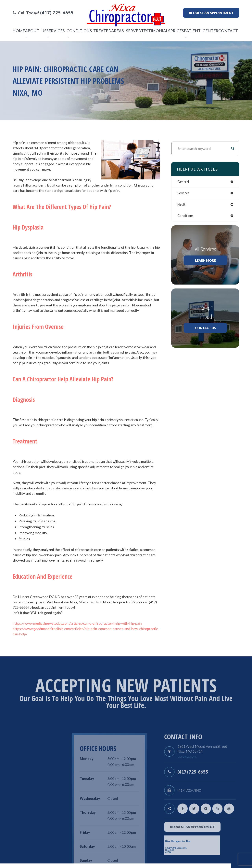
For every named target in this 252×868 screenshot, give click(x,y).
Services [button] (56, 33)
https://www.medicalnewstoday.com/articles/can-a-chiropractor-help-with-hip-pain (77, 623)
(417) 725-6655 (207, 772)
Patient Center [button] (201, 33)
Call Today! (43, 13)
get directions (201, 757)
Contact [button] (228, 33)
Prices (177, 31)
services (184, 194)
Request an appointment (211, 13)
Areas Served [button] (126, 33)
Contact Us (205, 329)
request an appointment (207, 827)
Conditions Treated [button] (89, 33)
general (184, 182)
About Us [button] (36, 33)
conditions (186, 217)
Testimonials (156, 31)
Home (19, 31)
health (183, 205)
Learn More (205, 261)
